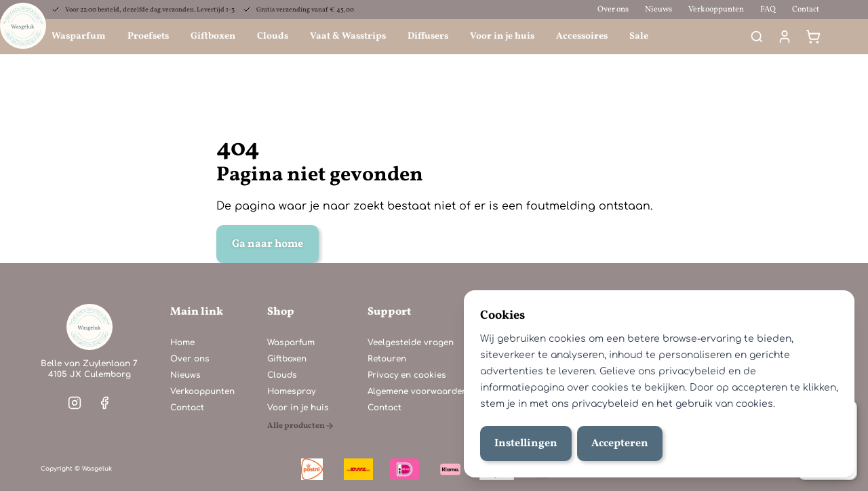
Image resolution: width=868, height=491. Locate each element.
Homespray (291, 391)
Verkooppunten (716, 9)
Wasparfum (79, 36)
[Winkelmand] (813, 37)
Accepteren (620, 444)
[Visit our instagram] (75, 403)
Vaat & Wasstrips (348, 36)
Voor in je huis (502, 36)
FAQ (768, 9)
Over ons (613, 9)
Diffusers (428, 36)
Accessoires (582, 36)
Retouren (387, 359)
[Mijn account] (785, 37)
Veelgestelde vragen (411, 342)
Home (182, 342)
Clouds (273, 36)
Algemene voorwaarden (417, 391)
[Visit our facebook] (104, 403)
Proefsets (148, 36)
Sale (639, 36)
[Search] (757, 37)
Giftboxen (213, 36)
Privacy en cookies (407, 375)
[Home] (90, 327)
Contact (806, 9)
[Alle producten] (301, 426)
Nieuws (658, 9)
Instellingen (526, 444)
